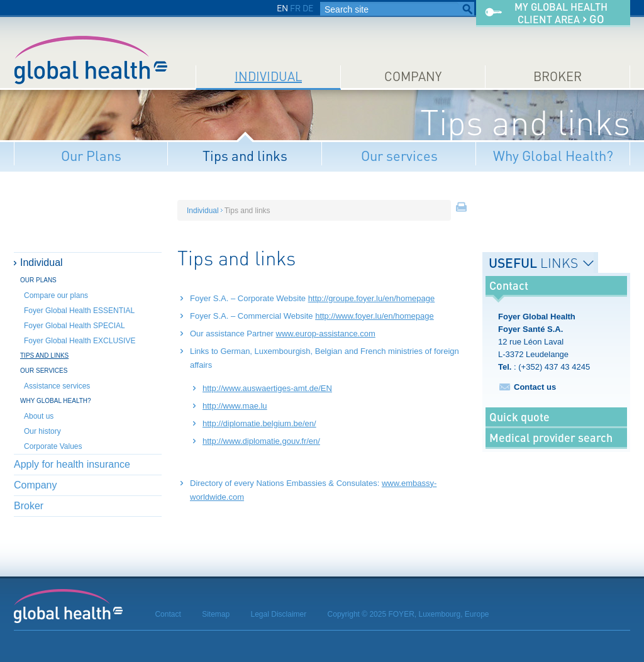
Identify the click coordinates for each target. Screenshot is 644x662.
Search (467, 9)
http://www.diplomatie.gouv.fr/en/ (261, 441)
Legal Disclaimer (279, 614)
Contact (168, 614)
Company (413, 76)
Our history (42, 431)
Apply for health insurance (72, 464)
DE (308, 8)
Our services (399, 156)
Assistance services (57, 386)
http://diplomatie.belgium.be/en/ (259, 423)
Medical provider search (551, 438)
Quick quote (519, 417)
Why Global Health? (553, 156)
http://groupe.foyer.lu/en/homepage (372, 298)
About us (39, 416)
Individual (268, 76)
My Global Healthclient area (561, 14)
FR (295, 8)
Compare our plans (56, 295)
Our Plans (91, 156)
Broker (558, 76)
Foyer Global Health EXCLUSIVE (80, 341)
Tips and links (245, 156)
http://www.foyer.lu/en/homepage (375, 316)
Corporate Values (53, 446)
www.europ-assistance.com (326, 334)
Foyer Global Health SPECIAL (75, 326)
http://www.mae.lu (235, 406)
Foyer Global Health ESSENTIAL (79, 311)
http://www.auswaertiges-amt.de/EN (267, 388)
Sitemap (216, 614)
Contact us (535, 387)
